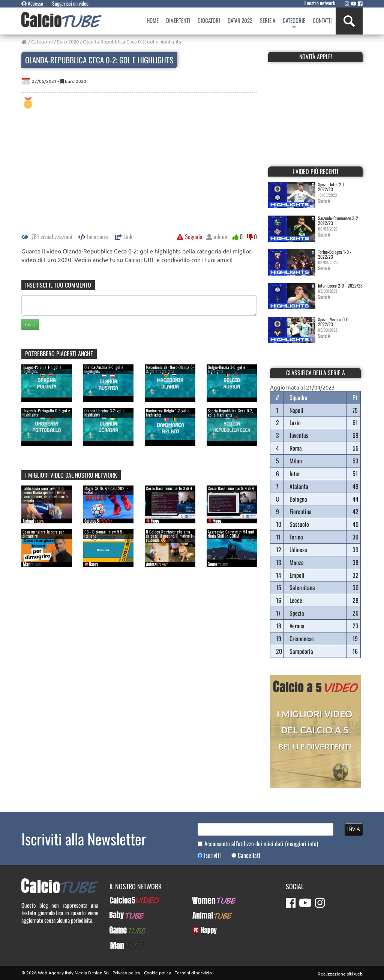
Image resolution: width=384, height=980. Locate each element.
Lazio (295, 423)
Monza (297, 562)
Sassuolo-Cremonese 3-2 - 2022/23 (339, 220)
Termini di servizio (193, 973)
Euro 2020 (68, 41)
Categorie (42, 41)
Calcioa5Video (125, 900)
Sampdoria (301, 651)
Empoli (297, 575)
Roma (296, 448)
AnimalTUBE (205, 915)
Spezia (297, 613)
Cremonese (302, 638)
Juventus (299, 435)
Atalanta (299, 486)
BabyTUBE (120, 915)
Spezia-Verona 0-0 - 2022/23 (334, 322)
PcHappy (202, 930)
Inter (295, 474)
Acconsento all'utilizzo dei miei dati (261, 844)
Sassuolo (299, 524)
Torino (296, 537)
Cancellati (249, 855)
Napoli (296, 410)
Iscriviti (212, 855)
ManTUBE (120, 945)
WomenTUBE (206, 900)
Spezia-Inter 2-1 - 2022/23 (333, 187)
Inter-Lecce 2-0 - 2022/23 (340, 285)
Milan (296, 461)
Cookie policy (157, 973)
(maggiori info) (301, 844)
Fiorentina (301, 511)
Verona (297, 626)
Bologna (298, 499)
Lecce (296, 600)
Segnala (190, 237)
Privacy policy (126, 973)
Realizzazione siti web (340, 974)
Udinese (298, 550)
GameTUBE (121, 930)
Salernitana (302, 587)
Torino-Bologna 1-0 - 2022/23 (335, 254)
